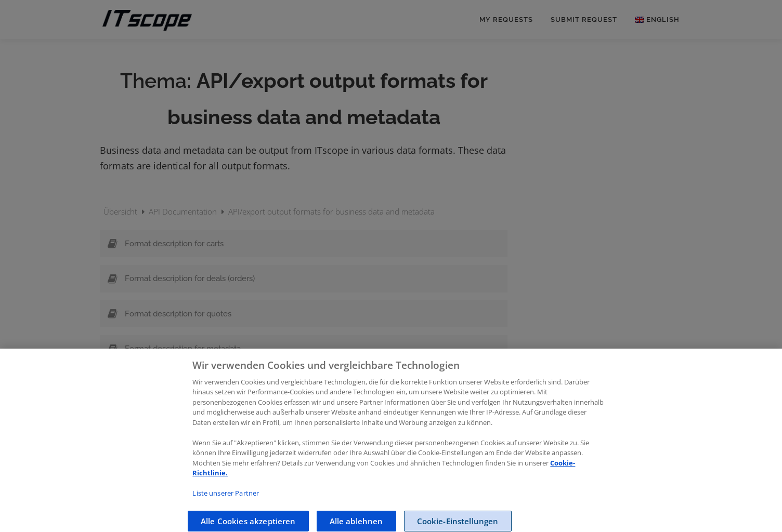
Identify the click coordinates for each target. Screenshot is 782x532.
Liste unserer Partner (226, 500)
